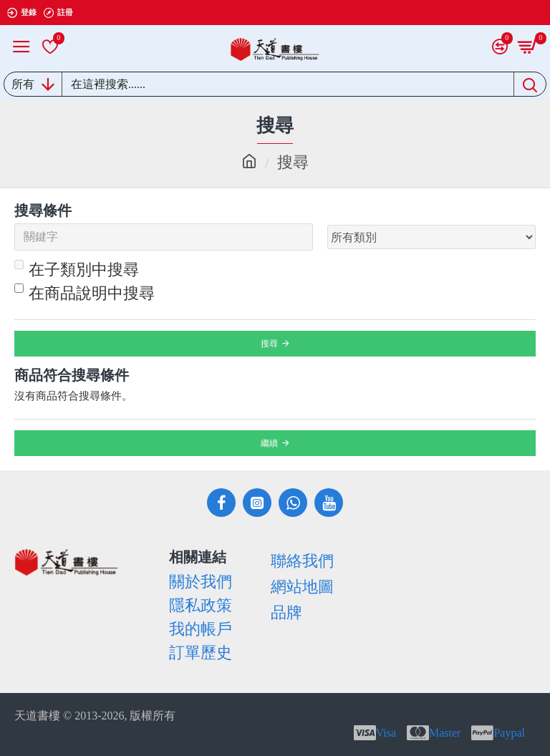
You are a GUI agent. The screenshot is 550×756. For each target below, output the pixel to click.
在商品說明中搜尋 (85, 293)
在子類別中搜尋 (77, 269)
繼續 (269, 443)
